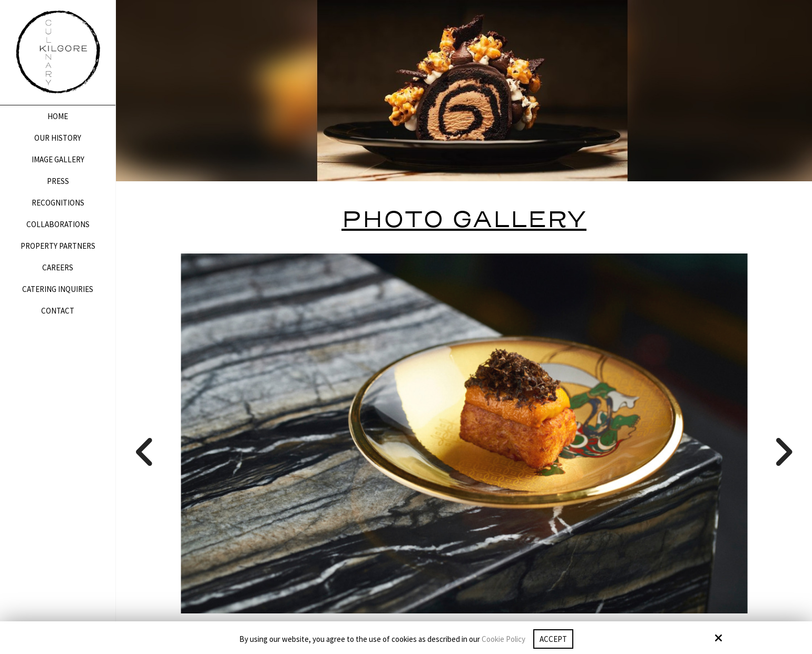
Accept (553, 639)
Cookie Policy (503, 639)
